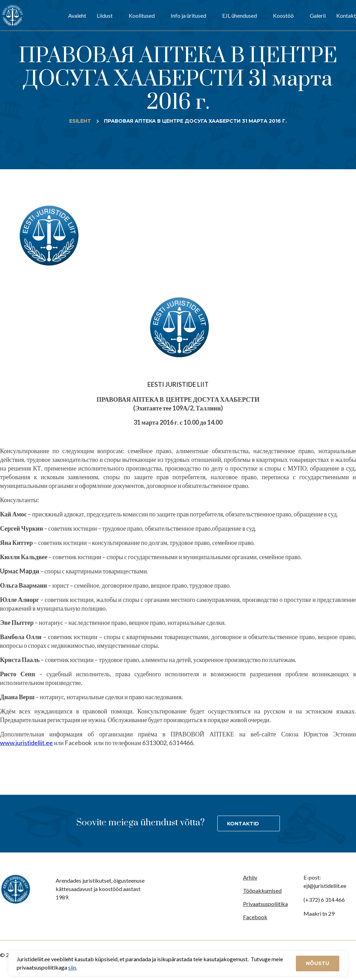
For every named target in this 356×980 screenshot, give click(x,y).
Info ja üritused (188, 15)
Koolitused (142, 15)
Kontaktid (243, 824)
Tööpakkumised (262, 891)
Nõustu (318, 963)
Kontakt (346, 15)
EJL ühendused (240, 15)
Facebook (255, 917)
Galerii (318, 15)
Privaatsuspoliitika (265, 904)
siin (72, 967)
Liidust (105, 15)
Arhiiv (250, 877)
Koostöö (283, 15)
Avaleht (77, 15)
